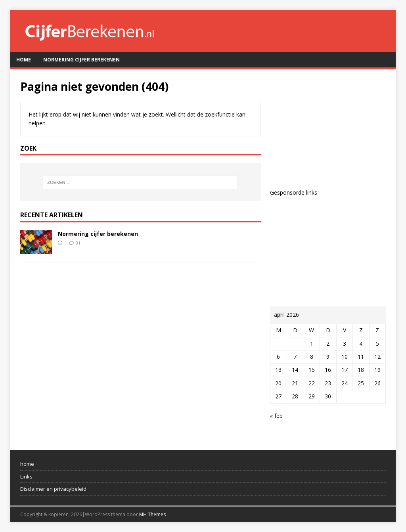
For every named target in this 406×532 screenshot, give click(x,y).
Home (24, 60)
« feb (276, 416)
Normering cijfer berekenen (81, 60)
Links (26, 477)
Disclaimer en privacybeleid (53, 489)
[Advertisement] (328, 129)
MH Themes (152, 514)
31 (78, 243)
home (27, 464)
